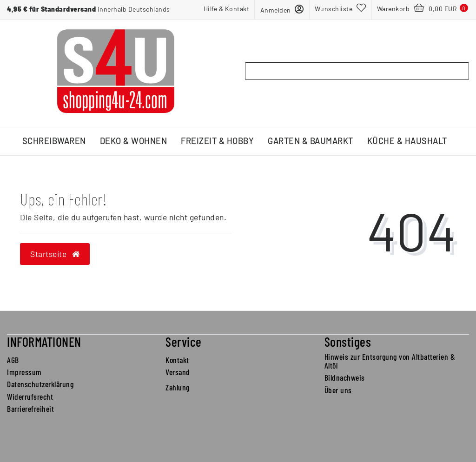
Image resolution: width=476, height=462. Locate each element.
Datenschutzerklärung (40, 384)
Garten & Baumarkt (311, 141)
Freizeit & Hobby (217, 141)
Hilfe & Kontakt (227, 9)
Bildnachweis (345, 377)
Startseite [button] (55, 254)
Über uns (338, 390)
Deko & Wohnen (134, 141)
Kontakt (177, 360)
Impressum (24, 372)
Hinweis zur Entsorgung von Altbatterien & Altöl (390, 361)
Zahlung (178, 387)
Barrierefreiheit (30, 409)
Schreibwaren (54, 141)
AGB (13, 360)
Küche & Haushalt (407, 141)
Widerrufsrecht (30, 396)
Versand (178, 372)
